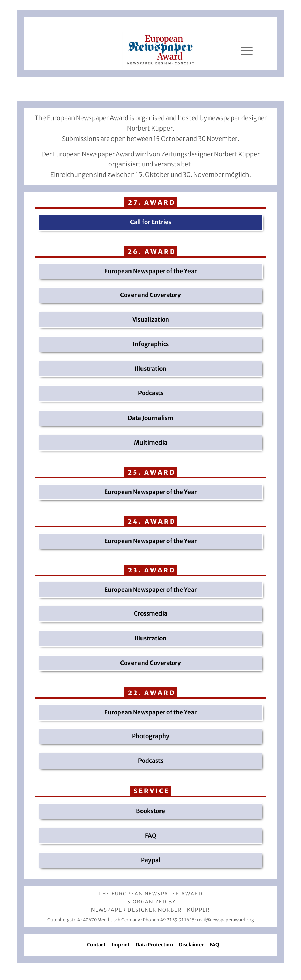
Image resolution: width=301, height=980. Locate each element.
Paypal (151, 860)
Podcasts (151, 393)
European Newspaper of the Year (150, 271)
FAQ (151, 836)
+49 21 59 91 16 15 (176, 920)
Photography (151, 736)
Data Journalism (150, 418)
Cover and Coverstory (150, 295)
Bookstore (150, 811)
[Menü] (247, 51)
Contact (96, 945)
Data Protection (154, 945)
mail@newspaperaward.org (226, 920)
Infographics (151, 344)
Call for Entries (151, 222)
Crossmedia (151, 613)
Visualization (151, 320)
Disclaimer (191, 945)
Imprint (121, 945)
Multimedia (151, 443)
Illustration (150, 369)
